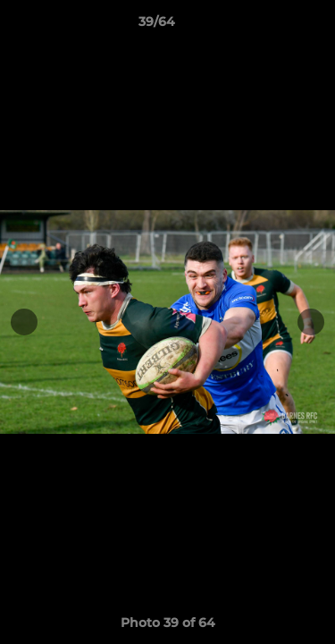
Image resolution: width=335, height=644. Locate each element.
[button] (271, 26)
